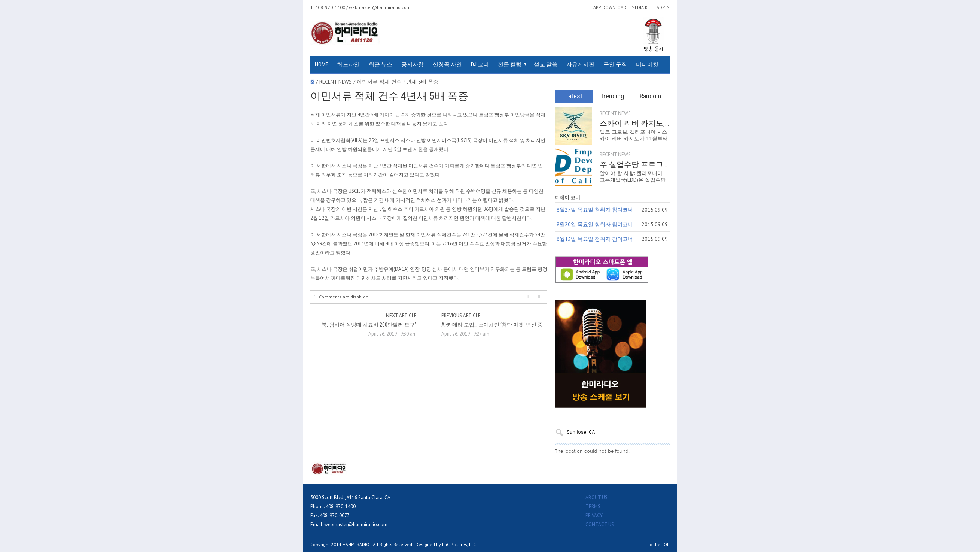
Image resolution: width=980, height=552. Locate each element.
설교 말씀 (546, 64)
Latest (574, 96)
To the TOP (659, 544)
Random (650, 96)
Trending (612, 96)
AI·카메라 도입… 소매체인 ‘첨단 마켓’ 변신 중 (492, 325)
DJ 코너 (480, 64)
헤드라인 (349, 64)
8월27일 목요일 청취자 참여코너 (595, 210)
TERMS (593, 506)
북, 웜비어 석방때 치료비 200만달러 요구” (369, 325)
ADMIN (663, 7)
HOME (322, 64)
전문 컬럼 (510, 64)
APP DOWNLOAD (610, 7)
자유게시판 (580, 64)
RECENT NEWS (615, 113)
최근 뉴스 (381, 64)
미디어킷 (647, 64)
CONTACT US (600, 524)
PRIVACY (594, 515)
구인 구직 (615, 64)
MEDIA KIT (641, 7)
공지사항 (413, 64)
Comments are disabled (341, 297)
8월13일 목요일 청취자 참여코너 (595, 239)
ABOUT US (596, 498)
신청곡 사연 (447, 64)
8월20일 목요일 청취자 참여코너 (595, 224)
